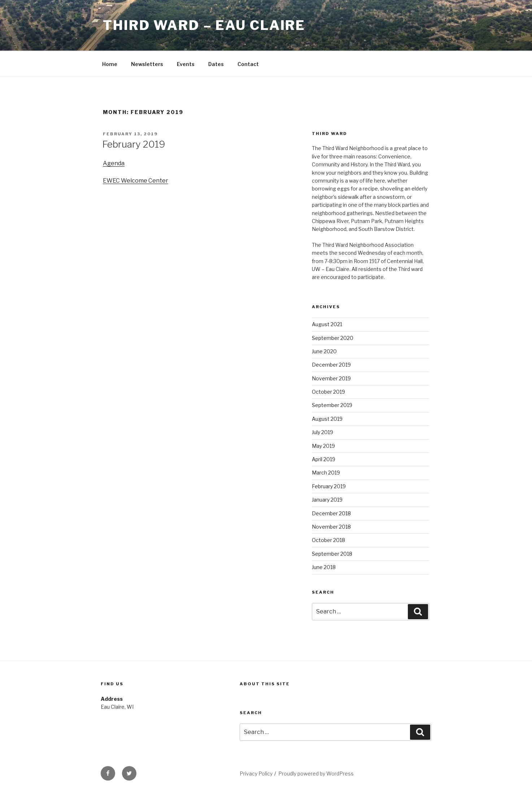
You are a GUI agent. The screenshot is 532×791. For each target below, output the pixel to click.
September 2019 (332, 405)
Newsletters (147, 64)
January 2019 (327, 500)
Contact (248, 64)
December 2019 (331, 365)
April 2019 (324, 459)
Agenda (114, 163)
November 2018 (331, 527)
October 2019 (328, 392)
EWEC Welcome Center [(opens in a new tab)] (136, 181)
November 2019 (331, 378)
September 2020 (333, 338)
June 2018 (324, 567)
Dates (216, 64)
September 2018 (332, 554)
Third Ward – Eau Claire (204, 25)
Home (110, 64)
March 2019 (326, 473)
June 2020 (324, 351)
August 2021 (327, 324)
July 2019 (322, 432)
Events (186, 64)
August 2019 (327, 419)
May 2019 (323, 446)
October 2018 (328, 540)
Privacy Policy (256, 773)
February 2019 (134, 144)
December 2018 (331, 513)
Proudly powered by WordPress (316, 773)
